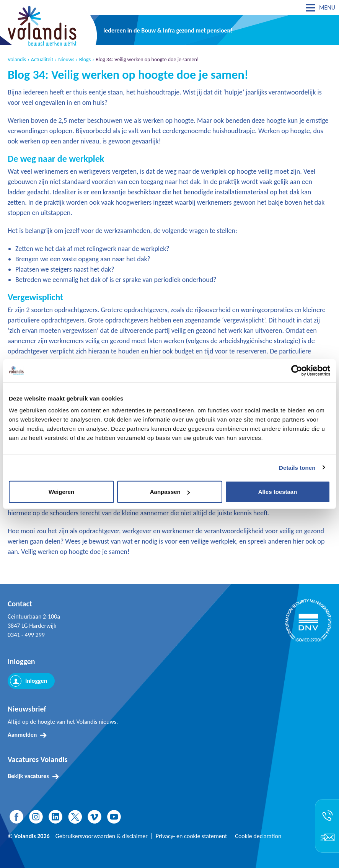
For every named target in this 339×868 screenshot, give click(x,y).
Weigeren (61, 492)
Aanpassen (170, 492)
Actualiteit (42, 60)
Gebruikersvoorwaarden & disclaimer (102, 836)
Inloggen (36, 681)
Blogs (85, 60)
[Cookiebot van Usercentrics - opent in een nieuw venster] (297, 370)
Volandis (17, 60)
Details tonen (297, 467)
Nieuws (66, 60)
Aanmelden (22, 735)
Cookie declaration (258, 836)
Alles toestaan (278, 492)
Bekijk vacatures (28, 776)
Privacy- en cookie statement (192, 836)
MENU (327, 7)
